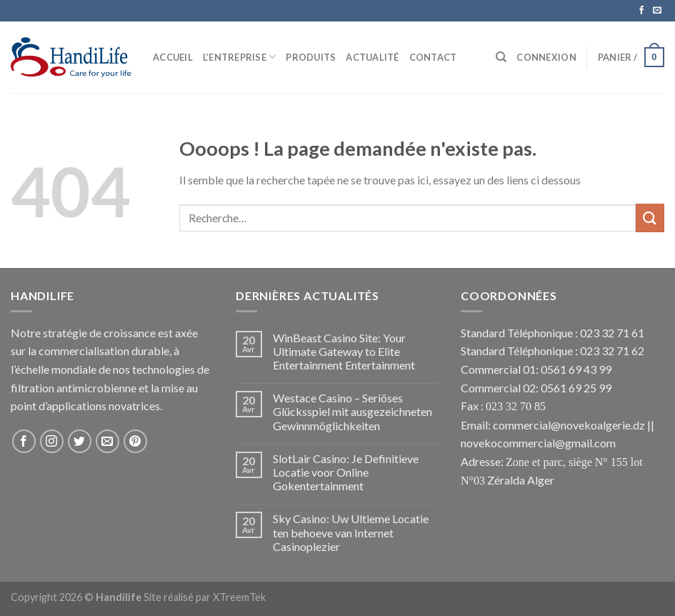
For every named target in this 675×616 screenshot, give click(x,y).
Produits (311, 57)
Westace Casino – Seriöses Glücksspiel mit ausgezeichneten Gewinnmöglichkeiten (352, 411)
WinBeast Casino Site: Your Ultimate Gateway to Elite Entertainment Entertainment (344, 351)
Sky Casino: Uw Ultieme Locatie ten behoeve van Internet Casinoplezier (351, 532)
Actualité (372, 57)
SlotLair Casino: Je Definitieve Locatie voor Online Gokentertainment (346, 472)
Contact (433, 57)
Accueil (173, 57)
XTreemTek (239, 597)
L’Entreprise (240, 57)
